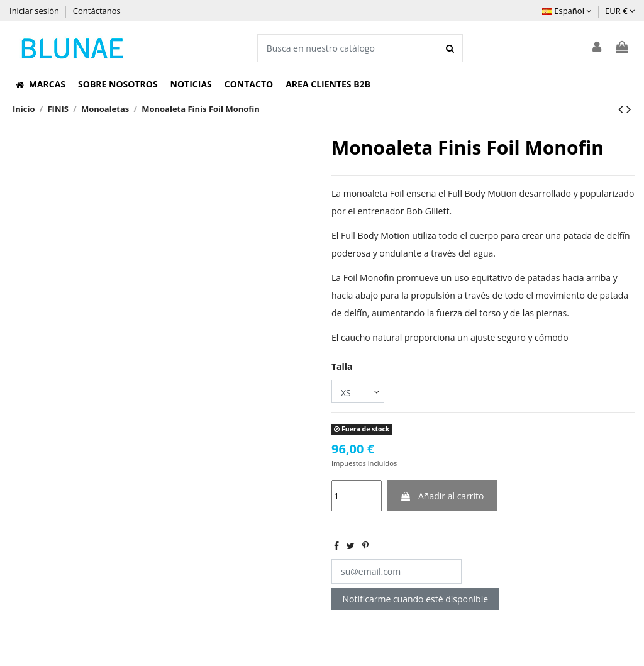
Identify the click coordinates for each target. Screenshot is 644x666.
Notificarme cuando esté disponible (416, 599)
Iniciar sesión (35, 11)
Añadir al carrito (442, 496)
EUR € (620, 11)
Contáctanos (97, 11)
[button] (41, 84)
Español (567, 11)
